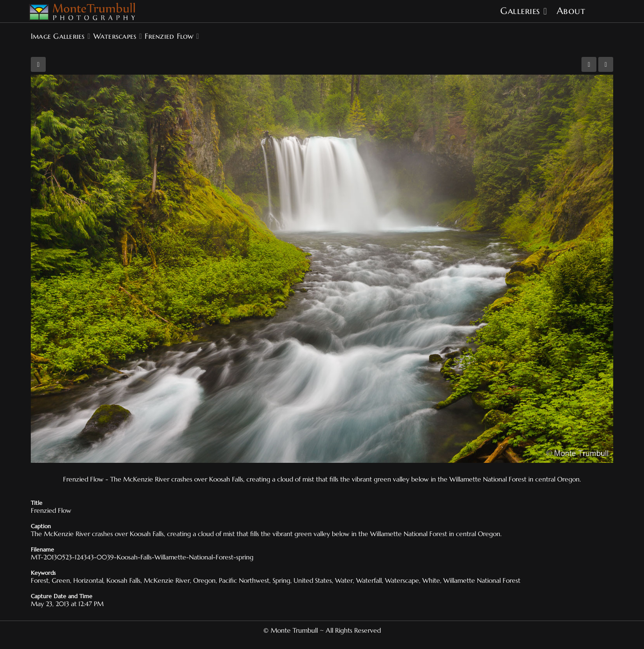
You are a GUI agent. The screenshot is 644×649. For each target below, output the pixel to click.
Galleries (520, 11)
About (571, 11)
